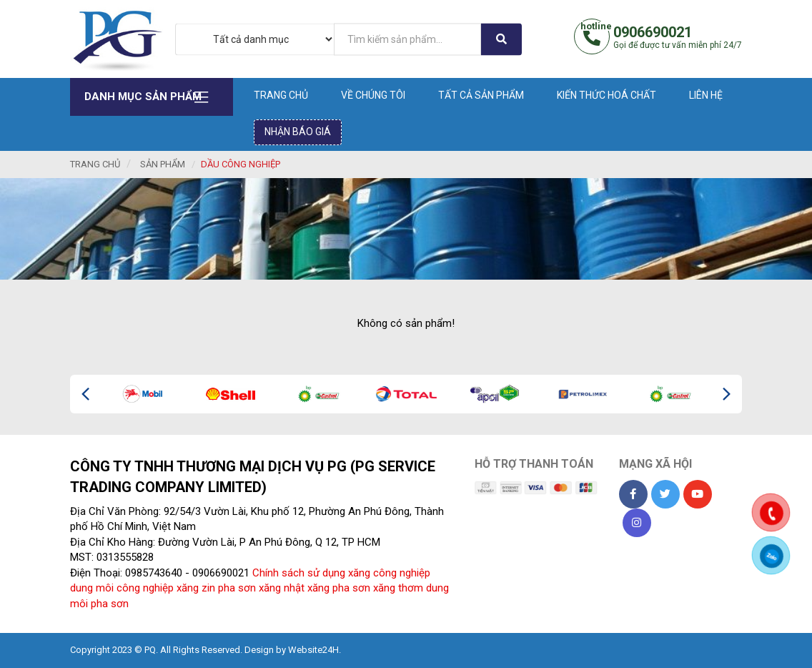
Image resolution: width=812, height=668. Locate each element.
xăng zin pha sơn (216, 588)
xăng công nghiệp (389, 573)
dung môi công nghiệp (122, 588)
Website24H (313, 650)
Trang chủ (281, 95)
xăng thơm (398, 588)
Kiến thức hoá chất (606, 95)
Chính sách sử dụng (299, 573)
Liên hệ (706, 95)
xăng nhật (282, 588)
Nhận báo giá (298, 132)
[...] (407, 39)
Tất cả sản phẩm (481, 95)
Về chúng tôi (373, 95)
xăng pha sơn (339, 588)
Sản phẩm (163, 164)
